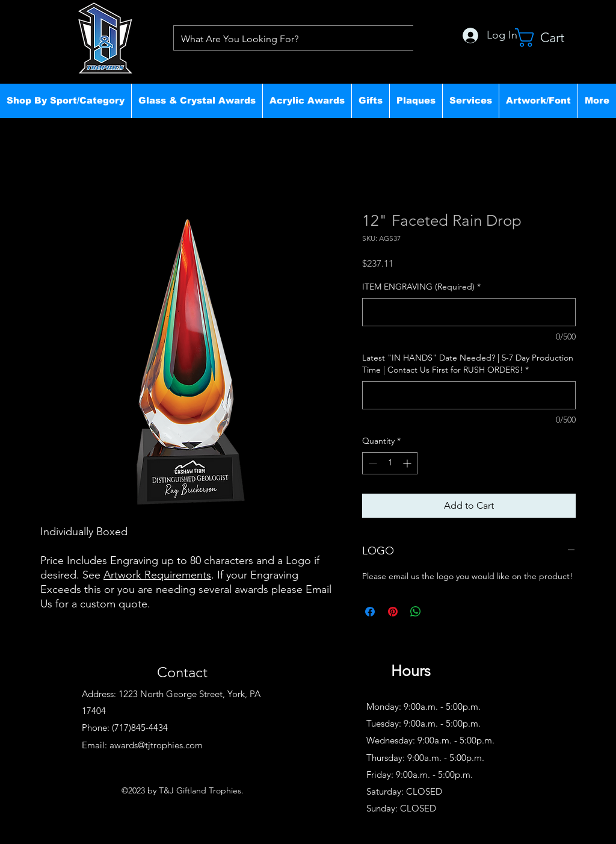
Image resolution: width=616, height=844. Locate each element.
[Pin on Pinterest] (393, 612)
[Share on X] (439, 612)
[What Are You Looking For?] (290, 39)
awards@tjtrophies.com (156, 745)
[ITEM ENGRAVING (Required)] (469, 312)
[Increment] (408, 463)
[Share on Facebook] (370, 612)
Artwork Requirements (157, 575)
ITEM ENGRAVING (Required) (421, 287)
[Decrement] (371, 463)
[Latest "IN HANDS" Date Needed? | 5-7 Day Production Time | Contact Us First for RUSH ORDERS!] (469, 395)
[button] (66, 101)
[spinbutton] (390, 463)
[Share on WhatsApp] (416, 612)
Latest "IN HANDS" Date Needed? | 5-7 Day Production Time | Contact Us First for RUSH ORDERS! (468, 364)
